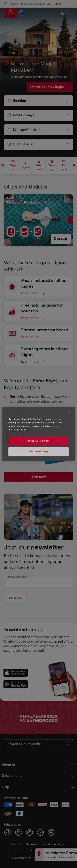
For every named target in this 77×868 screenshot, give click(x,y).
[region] (38, 434)
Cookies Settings (38, 452)
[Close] (69, 412)
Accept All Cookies (38, 441)
